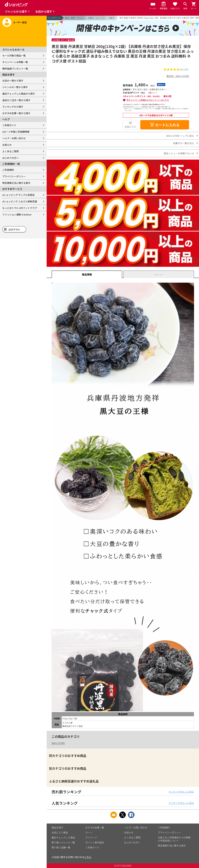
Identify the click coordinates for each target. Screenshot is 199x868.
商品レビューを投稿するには (179, 153)
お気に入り (130, 127)
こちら (88, 857)
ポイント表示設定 (95, 842)
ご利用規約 (8, 170)
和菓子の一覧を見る (184, 143)
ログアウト (14, 230)
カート (89, 832)
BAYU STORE (58, 743)
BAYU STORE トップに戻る (180, 136)
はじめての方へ (10, 158)
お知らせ (7, 145)
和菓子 (112, 18)
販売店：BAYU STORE (178, 76)
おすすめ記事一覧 (95, 827)
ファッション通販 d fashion (17, 214)
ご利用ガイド (9, 125)
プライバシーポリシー (14, 176)
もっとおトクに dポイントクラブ (20, 208)
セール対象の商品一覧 (14, 55)
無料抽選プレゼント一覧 (15, 69)
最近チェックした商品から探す (19, 94)
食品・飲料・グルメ (74, 18)
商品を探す (57, 827)
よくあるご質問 (10, 151)
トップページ (54, 18)
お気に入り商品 (60, 832)
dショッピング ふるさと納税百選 (20, 201)
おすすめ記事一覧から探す (16, 113)
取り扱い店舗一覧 (61, 847)
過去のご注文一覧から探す (16, 100)
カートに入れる (165, 125)
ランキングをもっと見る (181, 792)
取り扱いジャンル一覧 (63, 842)
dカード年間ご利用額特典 (16, 132)
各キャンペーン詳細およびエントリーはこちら (148, 100)
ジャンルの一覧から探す (15, 87)
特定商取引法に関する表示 (16, 183)
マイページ (91, 837)
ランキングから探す (13, 107)
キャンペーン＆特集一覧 (15, 62)
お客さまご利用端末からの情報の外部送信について (174, 839)
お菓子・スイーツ (96, 18)
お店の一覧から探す (13, 80)
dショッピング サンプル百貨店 (18, 195)
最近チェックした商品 (63, 837)
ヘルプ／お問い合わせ (14, 138)
